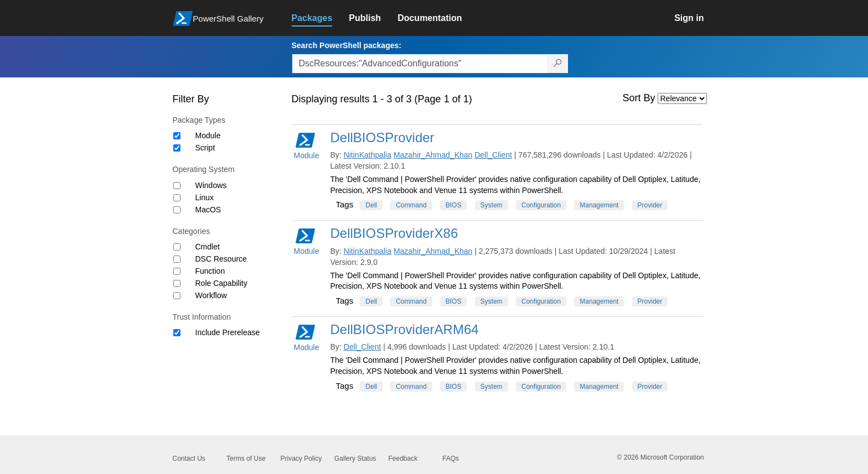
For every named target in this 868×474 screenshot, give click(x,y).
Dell (371, 205)
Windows (211, 185)
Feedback (403, 459)
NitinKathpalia (368, 155)
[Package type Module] (177, 136)
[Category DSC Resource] (177, 259)
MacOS (208, 210)
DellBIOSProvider (383, 137)
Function (210, 271)
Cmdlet (208, 247)
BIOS (454, 205)
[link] (321, 18)
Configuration (541, 205)
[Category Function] (177, 271)
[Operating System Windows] (177, 186)
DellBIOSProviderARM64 (405, 329)
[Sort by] (682, 98)
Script (205, 148)
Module (208, 136)
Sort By (639, 98)
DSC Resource (221, 259)
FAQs (451, 459)
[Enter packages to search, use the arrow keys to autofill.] (420, 64)
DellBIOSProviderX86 (394, 233)
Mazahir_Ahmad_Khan (433, 155)
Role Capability (221, 283)
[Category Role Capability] (177, 283)
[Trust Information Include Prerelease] (177, 333)
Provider (650, 205)
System (492, 205)
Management (599, 205)
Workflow (211, 295)
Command (411, 205)
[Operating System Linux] (177, 198)
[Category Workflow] (177, 296)
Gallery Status (355, 459)
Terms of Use (246, 459)
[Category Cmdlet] (177, 247)
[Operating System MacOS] (177, 210)
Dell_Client (493, 155)
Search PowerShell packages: (347, 45)
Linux (205, 197)
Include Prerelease (228, 332)
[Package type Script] (177, 148)
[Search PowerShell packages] (558, 64)
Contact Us (189, 459)
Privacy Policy (301, 459)
